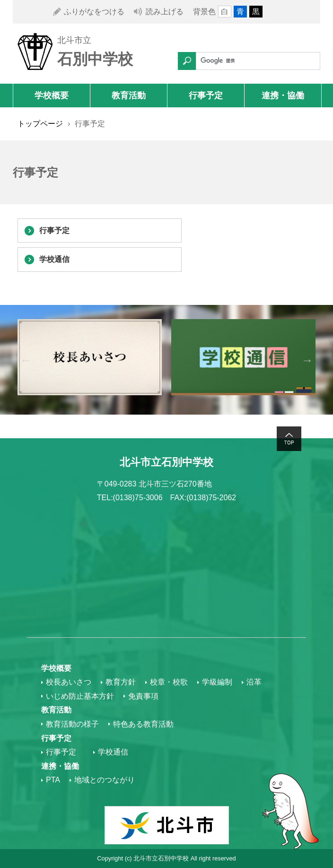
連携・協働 (283, 95)
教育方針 (121, 682)
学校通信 (54, 259)
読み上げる (165, 12)
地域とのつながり (105, 780)
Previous (26, 360)
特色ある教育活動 (143, 724)
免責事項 (143, 696)
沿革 (254, 682)
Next (307, 360)
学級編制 (217, 682)
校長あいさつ (69, 682)
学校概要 (52, 95)
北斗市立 (74, 40)
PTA (53, 780)
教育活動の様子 (72, 724)
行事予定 (206, 95)
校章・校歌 (169, 682)
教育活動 (129, 95)
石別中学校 (95, 59)
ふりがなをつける (94, 12)
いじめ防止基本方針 (80, 696)
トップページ (40, 124)
